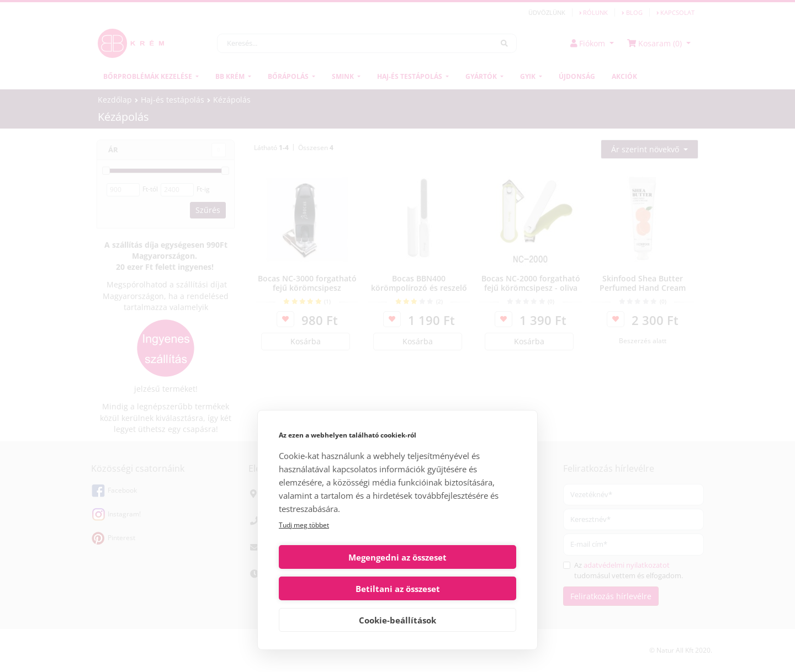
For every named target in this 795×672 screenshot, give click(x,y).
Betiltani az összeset (459, 589)
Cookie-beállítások (397, 620)
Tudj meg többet (304, 556)
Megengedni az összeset (336, 589)
